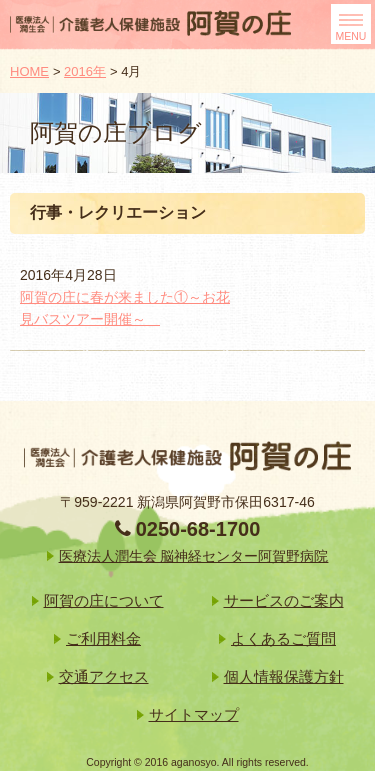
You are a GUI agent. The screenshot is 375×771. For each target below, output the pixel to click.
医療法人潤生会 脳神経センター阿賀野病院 (194, 556)
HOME (29, 71)
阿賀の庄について (104, 600)
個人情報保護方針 (284, 676)
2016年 (85, 71)
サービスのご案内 (284, 600)
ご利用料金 (103, 638)
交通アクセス (104, 676)
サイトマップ (194, 714)
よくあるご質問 (283, 638)
